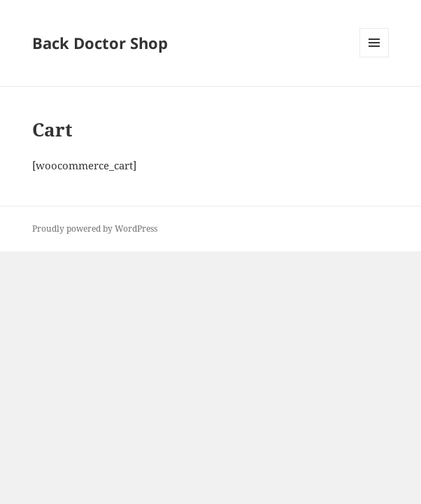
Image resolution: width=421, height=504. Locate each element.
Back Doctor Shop (100, 43)
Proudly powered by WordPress (95, 229)
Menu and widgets (374, 57)
